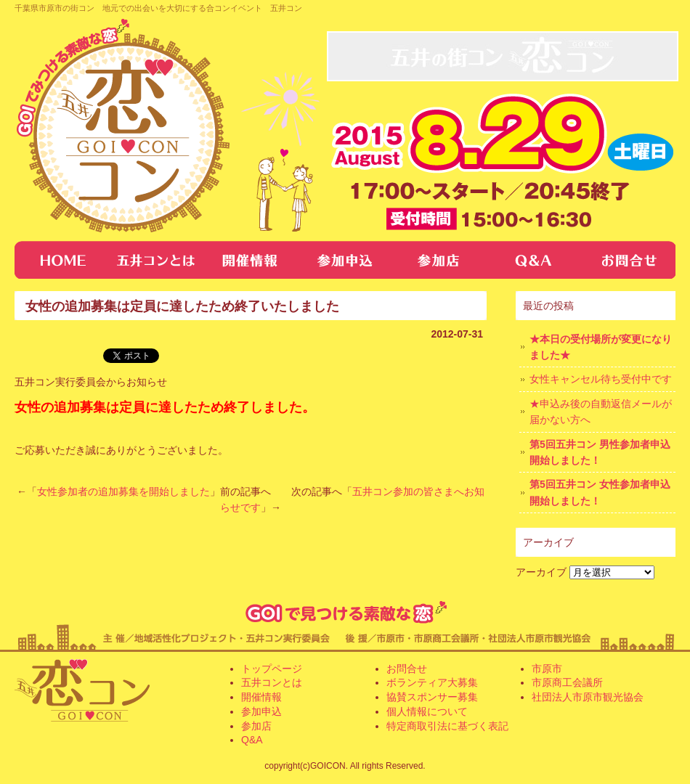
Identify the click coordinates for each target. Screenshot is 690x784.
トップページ (62, 260)
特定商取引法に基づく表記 (447, 726)
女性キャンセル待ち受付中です (601, 379)
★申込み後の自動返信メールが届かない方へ (601, 412)
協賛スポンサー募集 (432, 697)
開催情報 (251, 260)
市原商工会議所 (567, 682)
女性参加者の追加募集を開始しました (123, 491)
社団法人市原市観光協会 (588, 697)
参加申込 (261, 711)
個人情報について (427, 711)
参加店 (439, 260)
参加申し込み (345, 260)
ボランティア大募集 (432, 682)
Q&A (534, 260)
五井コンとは (156, 260)
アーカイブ (541, 572)
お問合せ (628, 260)
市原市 (547, 669)
